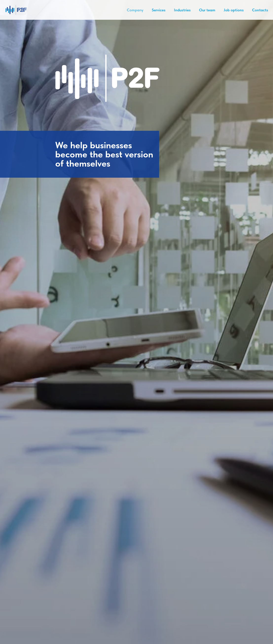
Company (135, 10)
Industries (182, 10)
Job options (234, 10)
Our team (207, 10)
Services (159, 10)
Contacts (260, 10)
